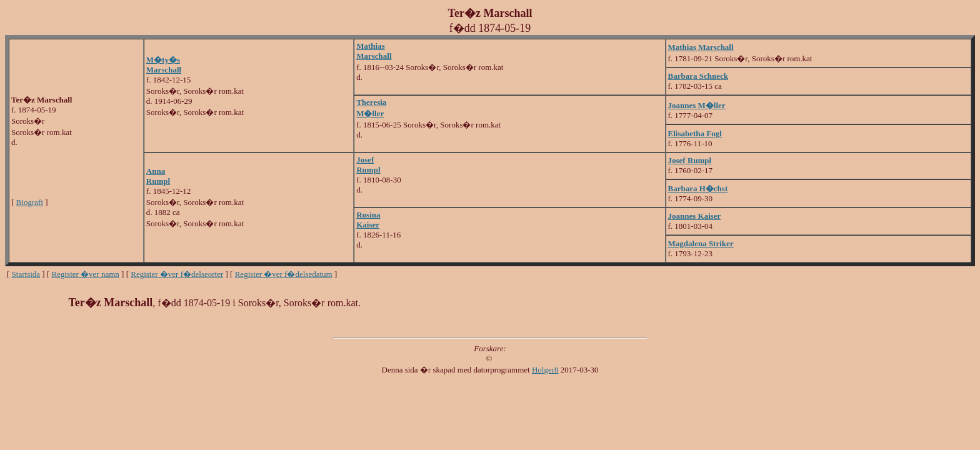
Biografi (30, 202)
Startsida (26, 274)
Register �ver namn (86, 274)
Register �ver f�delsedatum (284, 274)
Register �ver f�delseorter (177, 274)
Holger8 (545, 370)
